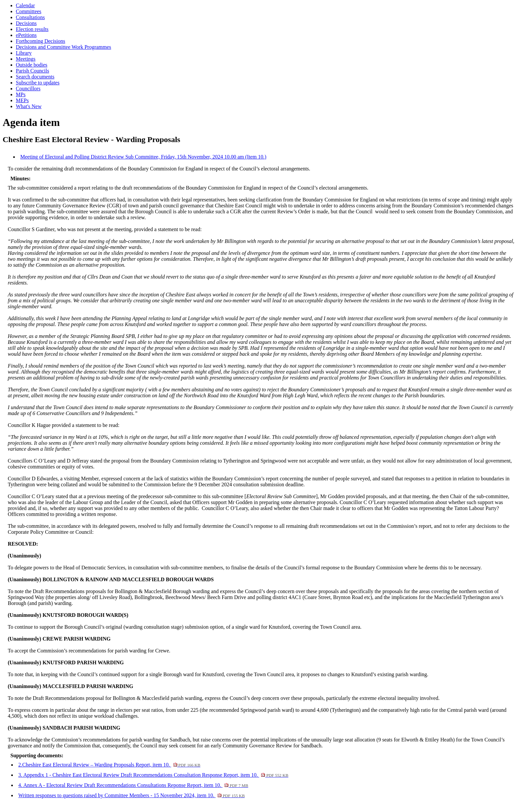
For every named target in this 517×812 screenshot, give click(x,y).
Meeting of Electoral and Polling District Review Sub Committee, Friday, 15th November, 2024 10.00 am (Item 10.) (143, 157)
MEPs (22, 100)
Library (24, 53)
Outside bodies (32, 65)
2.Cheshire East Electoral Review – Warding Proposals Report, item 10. (109, 765)
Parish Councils (32, 71)
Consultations (30, 17)
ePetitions (26, 35)
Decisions (26, 23)
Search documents (35, 77)
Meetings (26, 59)
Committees (29, 11)
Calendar (25, 5)
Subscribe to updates (38, 83)
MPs (21, 94)
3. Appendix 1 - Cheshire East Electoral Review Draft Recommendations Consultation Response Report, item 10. (153, 775)
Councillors (28, 89)
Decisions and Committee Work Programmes (63, 47)
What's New (29, 106)
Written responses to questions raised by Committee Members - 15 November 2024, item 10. (132, 795)
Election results (32, 29)
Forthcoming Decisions (41, 41)
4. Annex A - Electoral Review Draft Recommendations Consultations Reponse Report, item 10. (133, 785)
